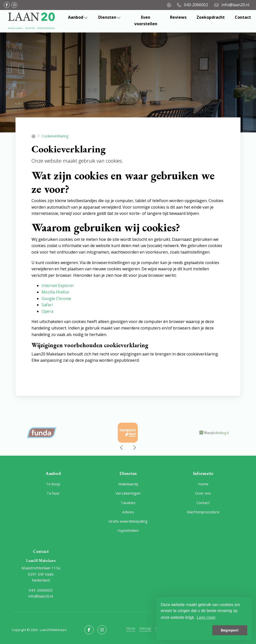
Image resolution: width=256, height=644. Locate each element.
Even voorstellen (146, 20)
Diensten (110, 17)
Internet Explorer (58, 286)
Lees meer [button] (206, 617)
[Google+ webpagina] (14, 5)
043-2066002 (41, 590)
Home (131, 628)
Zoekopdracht (211, 17)
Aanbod (78, 17)
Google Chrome (56, 299)
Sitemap (145, 628)
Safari (47, 305)
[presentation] (122, 448)
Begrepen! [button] (230, 630)
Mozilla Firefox (55, 292)
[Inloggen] (169, 5)
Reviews (178, 17)
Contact (243, 17)
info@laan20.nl (41, 596)
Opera (47, 311)
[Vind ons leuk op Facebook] (7, 5)
